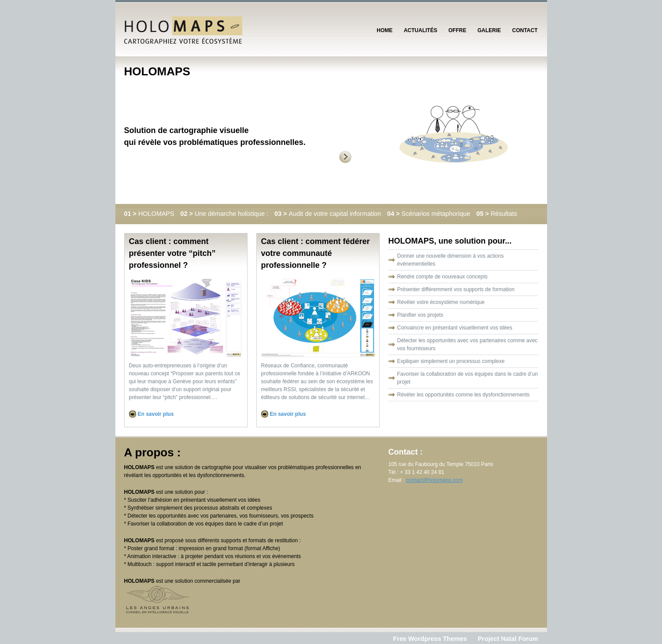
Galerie (489, 30)
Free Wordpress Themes (430, 639)
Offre (457, 30)
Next (359, 157)
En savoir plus (156, 414)
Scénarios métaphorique (429, 214)
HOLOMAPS (150, 214)
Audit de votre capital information (329, 214)
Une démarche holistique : (226, 214)
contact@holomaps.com (435, 480)
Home (385, 30)
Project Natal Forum (508, 639)
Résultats (497, 214)
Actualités (421, 30)
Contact (525, 30)
